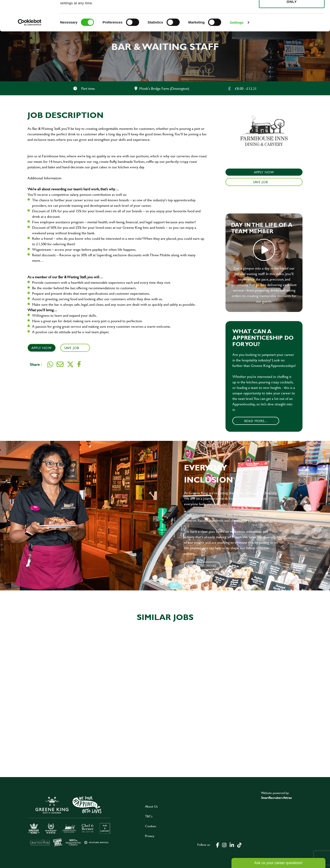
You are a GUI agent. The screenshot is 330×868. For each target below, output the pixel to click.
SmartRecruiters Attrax (276, 798)
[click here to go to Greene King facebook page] (218, 845)
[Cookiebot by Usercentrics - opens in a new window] (30, 53)
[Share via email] (60, 364)
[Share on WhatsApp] (50, 364)
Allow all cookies (292, 12)
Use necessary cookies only (292, 29)
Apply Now (42, 348)
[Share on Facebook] (79, 364)
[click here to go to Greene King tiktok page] (239, 845)
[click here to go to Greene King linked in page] (232, 845)
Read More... (256, 421)
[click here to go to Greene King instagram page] (224, 845)
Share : (36, 364)
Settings (237, 53)
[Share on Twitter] (70, 364)
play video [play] (264, 250)
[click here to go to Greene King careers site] (69, 821)
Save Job (72, 348)
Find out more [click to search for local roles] (202, 566)
